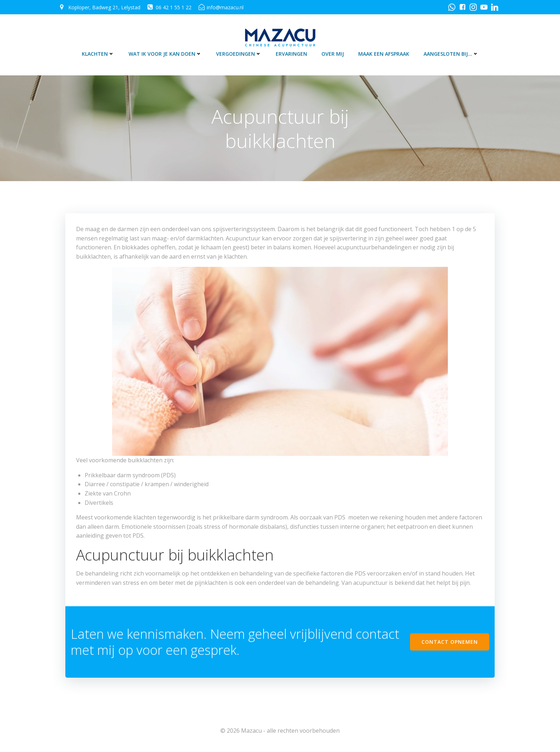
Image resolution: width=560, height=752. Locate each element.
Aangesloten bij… (451, 54)
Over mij (333, 54)
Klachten (98, 54)
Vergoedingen (239, 54)
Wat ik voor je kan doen (165, 54)
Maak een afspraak (384, 54)
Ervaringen (291, 54)
